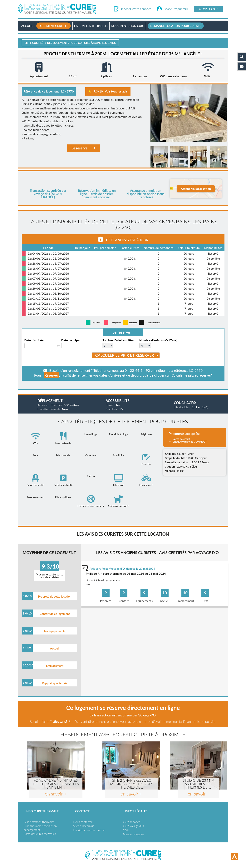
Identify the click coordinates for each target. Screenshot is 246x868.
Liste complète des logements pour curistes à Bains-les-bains (70, 43)
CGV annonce (132, 822)
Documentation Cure (128, 26)
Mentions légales (133, 834)
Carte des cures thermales (40, 834)
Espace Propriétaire (176, 9)
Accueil (27, 26)
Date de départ (72, 340)
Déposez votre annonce (136, 9)
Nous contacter (83, 822)
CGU (126, 830)
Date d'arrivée (34, 340)
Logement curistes (54, 26)
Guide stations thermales (39, 822)
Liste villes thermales (91, 26)
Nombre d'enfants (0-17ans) (158, 340)
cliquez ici (60, 721)
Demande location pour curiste (176, 26)
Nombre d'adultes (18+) (118, 340)
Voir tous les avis (116, 91)
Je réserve (84, 148)
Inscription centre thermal (89, 830)
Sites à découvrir (84, 826)
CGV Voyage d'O (133, 826)
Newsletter (208, 9)
